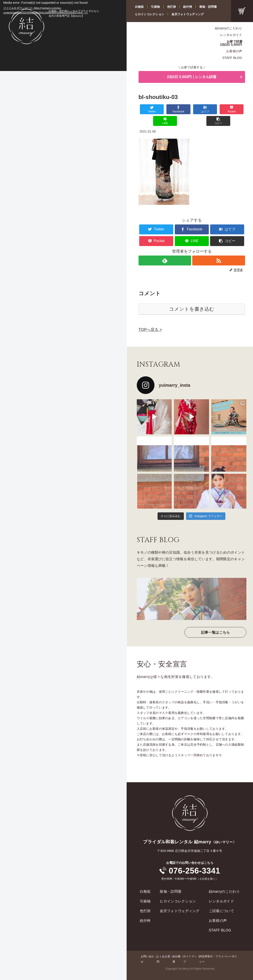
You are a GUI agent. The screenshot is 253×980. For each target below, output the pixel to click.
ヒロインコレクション (150, 14)
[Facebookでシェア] (165, 110)
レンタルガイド (231, 35)
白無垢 (139, 7)
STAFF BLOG (232, 58)
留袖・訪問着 (208, 7)
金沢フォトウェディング (188, 14)
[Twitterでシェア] (147, 110)
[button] (236, 110)
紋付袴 (188, 7)
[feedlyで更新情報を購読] (165, 249)
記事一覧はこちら (216, 621)
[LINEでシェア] (218, 110)
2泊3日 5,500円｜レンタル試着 (192, 77)
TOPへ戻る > (150, 318)
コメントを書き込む (192, 298)
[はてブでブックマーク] (183, 110)
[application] (63, 35)
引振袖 (155, 7)
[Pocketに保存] (201, 110)
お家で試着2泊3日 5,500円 (231, 43)
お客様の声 (234, 51)
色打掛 (171, 7)
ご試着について (221, 900)
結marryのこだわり (229, 28)
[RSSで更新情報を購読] (219, 249)
